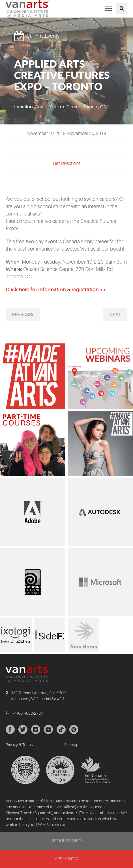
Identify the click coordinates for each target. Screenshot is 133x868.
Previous (23, 315)
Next (115, 315)
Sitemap (71, 745)
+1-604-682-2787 (28, 713)
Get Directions (67, 163)
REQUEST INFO (66, 841)
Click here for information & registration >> (56, 290)
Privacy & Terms (19, 745)
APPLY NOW (66, 859)
